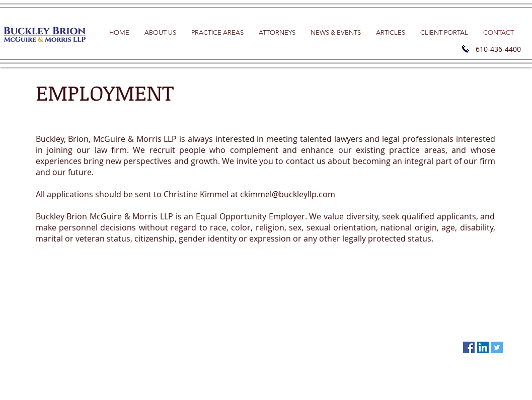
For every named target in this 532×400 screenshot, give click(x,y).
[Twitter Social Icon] (497, 347)
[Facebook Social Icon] (469, 347)
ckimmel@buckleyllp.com (288, 194)
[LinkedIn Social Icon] (483, 347)
